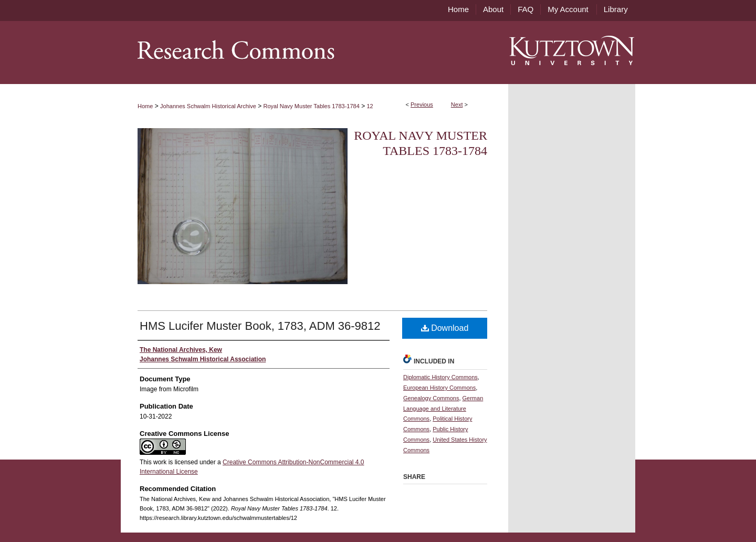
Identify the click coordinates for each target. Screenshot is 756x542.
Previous (422, 105)
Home (145, 106)
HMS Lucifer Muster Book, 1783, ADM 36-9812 (260, 326)
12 (370, 106)
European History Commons (439, 388)
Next (457, 105)
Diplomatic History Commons (440, 377)
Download (445, 328)
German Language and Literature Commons (443, 409)
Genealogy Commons (431, 398)
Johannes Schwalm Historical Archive (208, 106)
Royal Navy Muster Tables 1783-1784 (312, 106)
